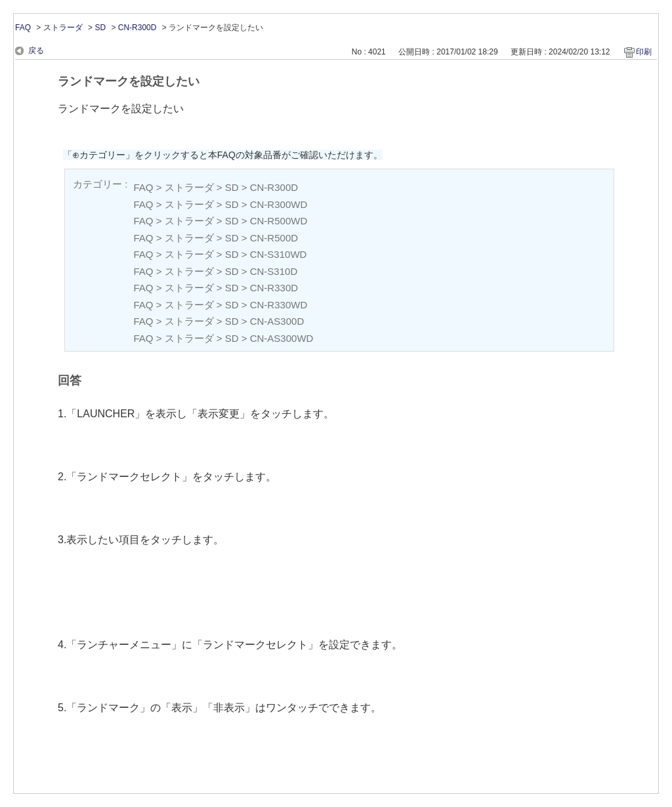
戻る (36, 51)
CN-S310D (274, 271)
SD (100, 28)
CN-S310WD (279, 254)
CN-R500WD (279, 221)
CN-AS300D (277, 321)
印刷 (644, 52)
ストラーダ (63, 28)
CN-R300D (137, 28)
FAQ (23, 28)
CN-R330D (274, 288)
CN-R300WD (279, 204)
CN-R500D (274, 238)
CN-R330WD (279, 305)
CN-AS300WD (282, 338)
